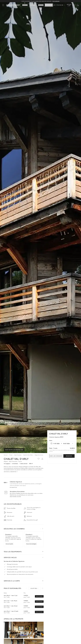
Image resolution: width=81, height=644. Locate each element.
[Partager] (42, 459)
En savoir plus (13, 487)
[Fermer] (3, 5)
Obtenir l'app (69, 5)
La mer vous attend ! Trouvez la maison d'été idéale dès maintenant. (40, 1)
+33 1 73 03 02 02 (58, 5)
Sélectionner (39, 596)
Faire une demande (56, 456)
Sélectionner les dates (15, 497)
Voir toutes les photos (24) (14, 450)
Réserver (69, 456)
